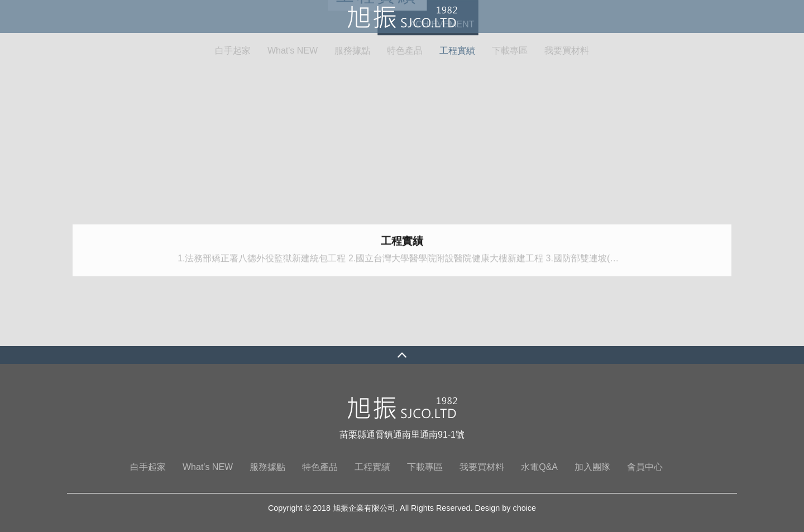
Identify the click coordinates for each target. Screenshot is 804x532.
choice (524, 508)
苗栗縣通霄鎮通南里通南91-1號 (402, 435)
